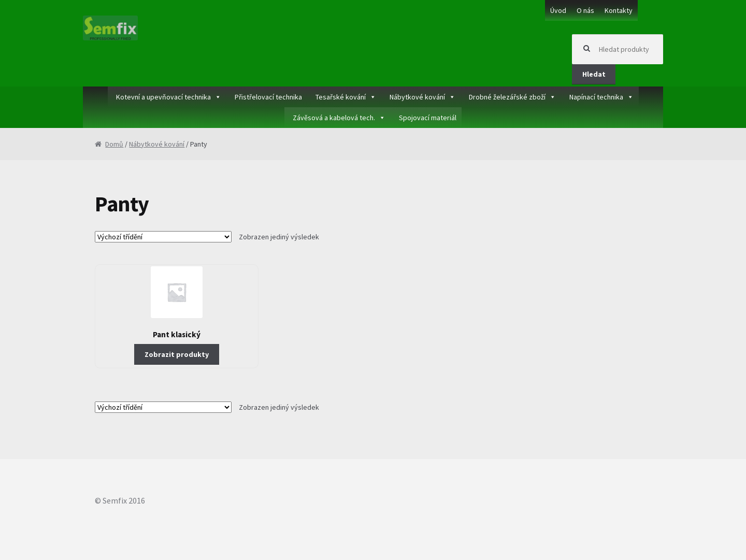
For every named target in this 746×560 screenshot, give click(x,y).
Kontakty (619, 10)
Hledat (594, 74)
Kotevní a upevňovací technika (163, 97)
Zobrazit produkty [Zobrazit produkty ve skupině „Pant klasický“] (177, 354)
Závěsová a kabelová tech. (334, 118)
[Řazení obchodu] (163, 237)
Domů (114, 144)
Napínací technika (596, 97)
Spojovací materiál (428, 118)
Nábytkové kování (417, 97)
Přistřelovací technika (268, 97)
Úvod (558, 10)
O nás (585, 10)
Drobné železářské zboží (507, 97)
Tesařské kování (341, 97)
